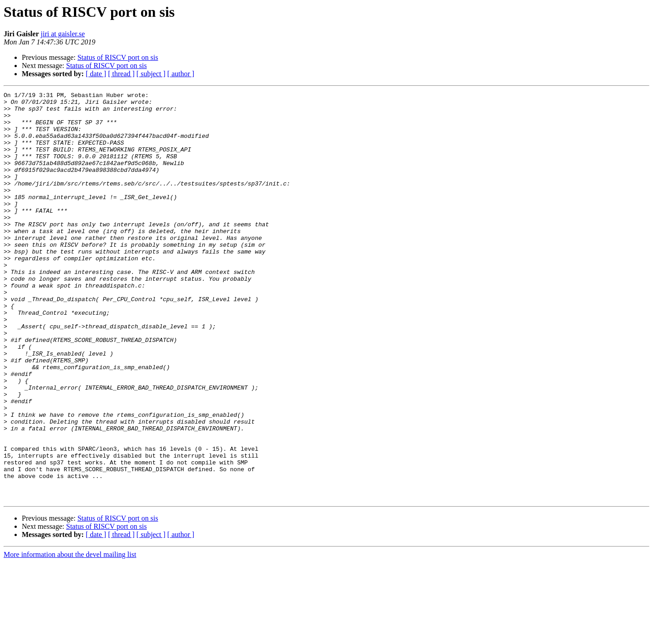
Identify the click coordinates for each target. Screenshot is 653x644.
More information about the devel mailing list (70, 636)
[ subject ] (151, 74)
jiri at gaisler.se (63, 34)
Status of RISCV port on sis (118, 57)
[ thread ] (121, 74)
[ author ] (181, 74)
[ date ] (96, 74)
